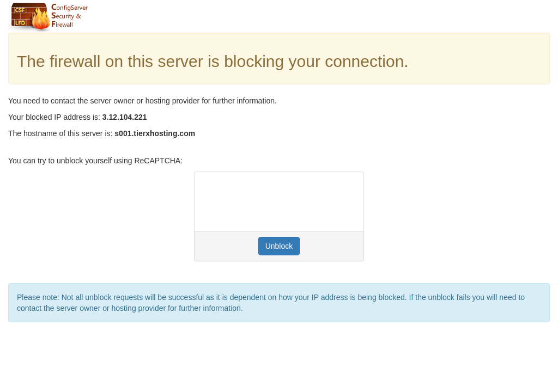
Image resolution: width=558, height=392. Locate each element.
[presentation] (286, 201)
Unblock (279, 246)
